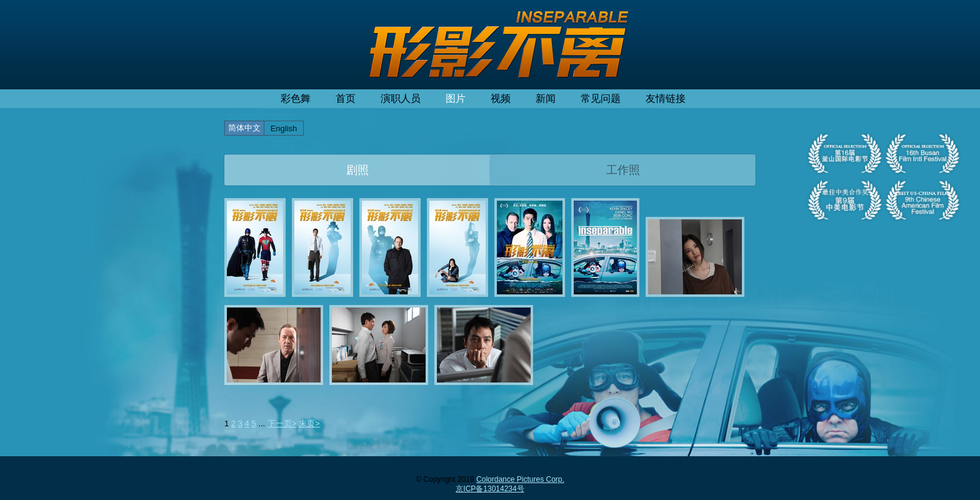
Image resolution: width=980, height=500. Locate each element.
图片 (456, 98)
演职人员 (401, 98)
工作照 (623, 170)
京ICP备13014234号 (490, 489)
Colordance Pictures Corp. (520, 479)
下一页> (282, 423)
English (284, 128)
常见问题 (601, 98)
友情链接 (666, 98)
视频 (501, 98)
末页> (309, 423)
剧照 (357, 170)
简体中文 (244, 128)
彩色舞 (296, 98)
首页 (346, 98)
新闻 (546, 98)
